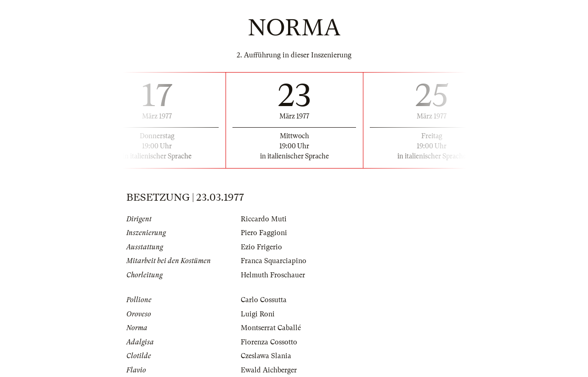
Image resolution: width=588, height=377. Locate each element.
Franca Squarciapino (274, 261)
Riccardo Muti (264, 219)
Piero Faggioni (264, 233)
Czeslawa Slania (266, 356)
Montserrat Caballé (271, 328)
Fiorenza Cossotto (269, 342)
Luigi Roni (258, 314)
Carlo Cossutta (264, 300)
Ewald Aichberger (269, 370)
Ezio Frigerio (261, 247)
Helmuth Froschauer (273, 275)
